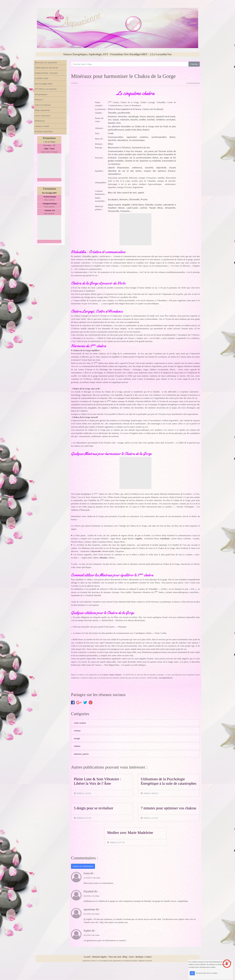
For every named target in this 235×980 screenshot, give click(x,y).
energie (77, 738)
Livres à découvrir (43, 116)
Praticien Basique (50, 197)
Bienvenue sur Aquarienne (46, 62)
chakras (77, 746)
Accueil (87, 957)
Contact (148, 957)
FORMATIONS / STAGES (46, 73)
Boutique (140, 957)
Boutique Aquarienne (44, 131)
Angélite (138, 539)
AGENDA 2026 (42, 78)
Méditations (40, 121)
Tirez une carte (115, 957)
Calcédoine (165, 539)
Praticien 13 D (50, 210)
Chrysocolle (96, 551)
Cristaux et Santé (42, 126)
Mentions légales (99, 957)
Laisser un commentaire (83, 866)
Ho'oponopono (41, 94)
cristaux (77, 731)
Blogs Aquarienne (42, 110)
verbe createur (80, 723)
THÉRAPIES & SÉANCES (47, 68)
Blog (125, 957)
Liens (131, 957)
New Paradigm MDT (44, 84)
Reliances (39, 100)
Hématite (103, 558)
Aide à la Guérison (43, 105)
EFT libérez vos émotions (46, 89)
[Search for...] (130, 64)
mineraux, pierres (81, 754)
